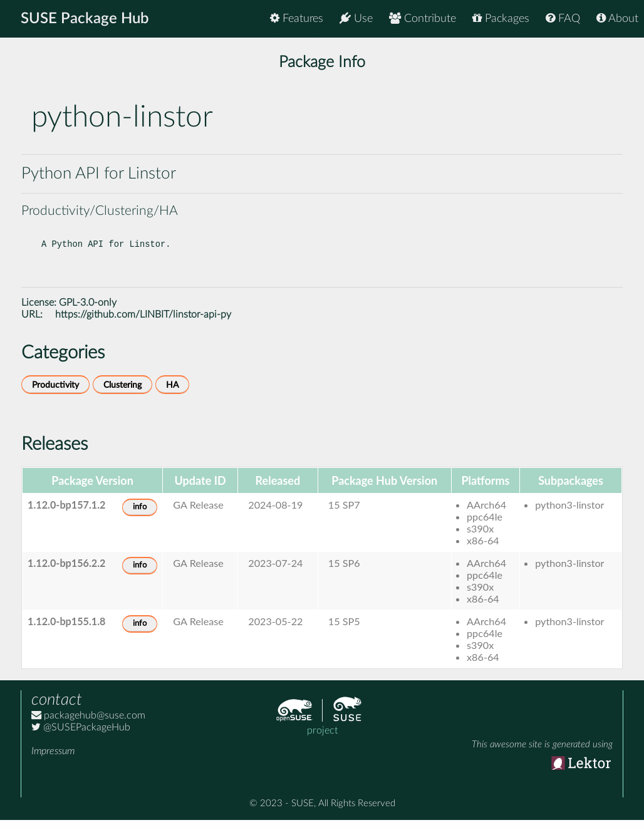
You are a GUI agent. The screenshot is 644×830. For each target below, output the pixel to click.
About (617, 18)
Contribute (423, 18)
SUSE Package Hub (85, 19)
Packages (501, 18)
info (140, 517)
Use (356, 18)
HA (172, 395)
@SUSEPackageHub (81, 737)
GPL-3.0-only (88, 313)
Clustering (122, 395)
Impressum (53, 761)
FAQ (563, 18)
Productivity (55, 395)
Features (297, 18)
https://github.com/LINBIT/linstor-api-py (143, 324)
